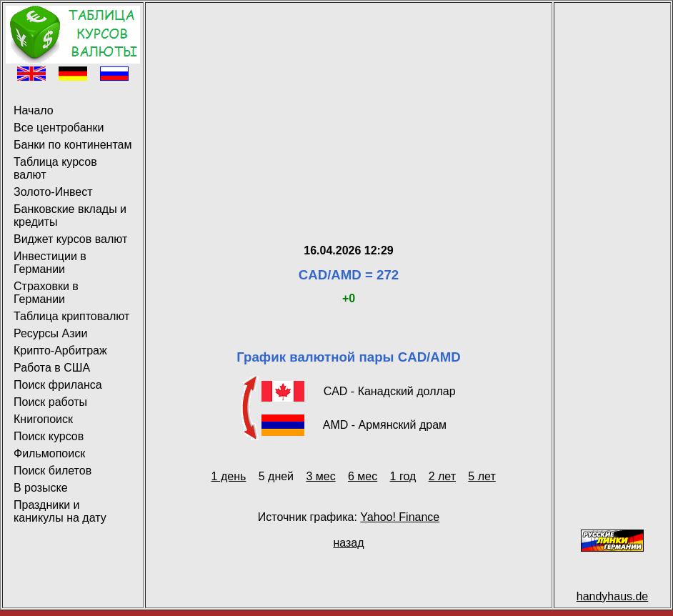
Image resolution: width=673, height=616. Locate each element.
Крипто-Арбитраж (60, 351)
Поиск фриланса (58, 385)
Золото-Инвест (53, 192)
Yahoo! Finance (400, 517)
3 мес (320, 476)
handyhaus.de (613, 596)
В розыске (41, 488)
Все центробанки (59, 128)
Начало (34, 110)
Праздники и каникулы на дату (60, 511)
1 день (229, 476)
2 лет (442, 476)
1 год (403, 476)
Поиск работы (50, 402)
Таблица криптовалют (71, 316)
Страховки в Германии (46, 293)
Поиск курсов (49, 436)
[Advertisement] (349, 106)
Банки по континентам (73, 145)
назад (348, 543)
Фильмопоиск (49, 453)
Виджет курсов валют (70, 239)
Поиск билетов (53, 471)
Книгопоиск (43, 419)
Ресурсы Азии (50, 333)
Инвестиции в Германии (50, 263)
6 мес (363, 476)
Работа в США (52, 368)
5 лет (482, 476)
